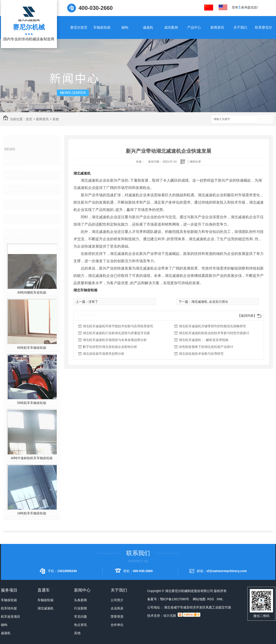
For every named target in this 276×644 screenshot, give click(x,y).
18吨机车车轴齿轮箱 (32, 513)
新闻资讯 (217, 27)
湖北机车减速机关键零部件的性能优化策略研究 (212, 326)
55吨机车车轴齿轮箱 (32, 403)
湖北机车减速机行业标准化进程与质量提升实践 (116, 333)
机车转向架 (9, 608)
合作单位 (117, 625)
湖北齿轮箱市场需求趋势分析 (104, 354)
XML (220, 599)
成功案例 (171, 27)
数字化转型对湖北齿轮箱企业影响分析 (110, 347)
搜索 (265, 119)
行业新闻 (17, 175)
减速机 (148, 27)
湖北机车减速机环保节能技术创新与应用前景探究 (118, 326)
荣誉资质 (117, 617)
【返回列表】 (247, 316)
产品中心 (194, 27)
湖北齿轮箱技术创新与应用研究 (201, 354)
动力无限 (170, 616)
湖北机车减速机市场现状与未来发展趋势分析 (115, 340)
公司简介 (117, 600)
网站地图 (199, 599)
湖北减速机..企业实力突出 (210, 302)
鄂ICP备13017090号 (175, 599)
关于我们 (240, 27)
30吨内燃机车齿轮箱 (32, 292)
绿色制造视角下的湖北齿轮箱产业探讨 (206, 347)
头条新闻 (17, 161)
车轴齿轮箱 (102, 27)
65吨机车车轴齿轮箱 (32, 348)
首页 (29, 119)
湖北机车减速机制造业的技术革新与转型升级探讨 (214, 333)
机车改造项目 (11, 617)
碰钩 (125, 27)
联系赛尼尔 (264, 27)
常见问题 (17, 190)
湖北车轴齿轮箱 (85, 290)
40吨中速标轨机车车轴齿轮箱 (32, 458)
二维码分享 (194, 162)
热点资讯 (17, 205)
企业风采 (117, 608)
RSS (211, 599)
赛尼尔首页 (79, 27)
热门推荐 (17, 234)
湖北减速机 (82, 173)
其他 (56, 119)
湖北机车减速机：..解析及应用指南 (204, 340)
